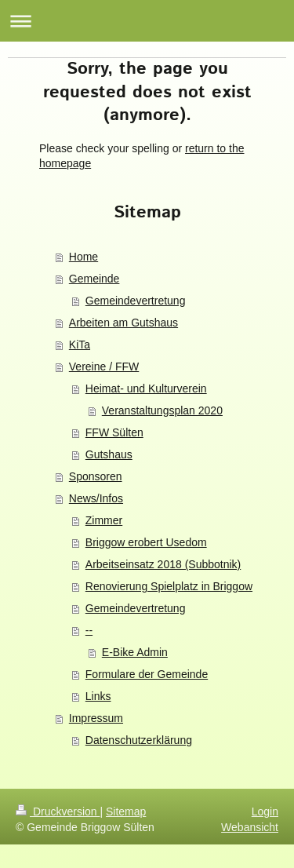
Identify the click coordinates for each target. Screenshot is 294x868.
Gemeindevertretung (136, 301)
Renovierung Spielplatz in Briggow (169, 586)
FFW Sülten (114, 432)
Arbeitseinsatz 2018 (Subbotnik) (163, 564)
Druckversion (58, 811)
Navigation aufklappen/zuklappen (147, 21)
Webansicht (250, 827)
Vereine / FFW (104, 367)
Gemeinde (94, 279)
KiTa (80, 345)
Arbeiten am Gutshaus (123, 323)
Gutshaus (109, 454)
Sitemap (126, 811)
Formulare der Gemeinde (147, 674)
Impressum (96, 718)
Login (265, 811)
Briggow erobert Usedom (146, 542)
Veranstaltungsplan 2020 (162, 410)
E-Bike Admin (135, 652)
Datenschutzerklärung (139, 740)
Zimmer (104, 520)
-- (89, 630)
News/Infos (96, 498)
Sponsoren (96, 476)
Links (98, 696)
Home (83, 257)
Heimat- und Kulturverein (146, 388)
